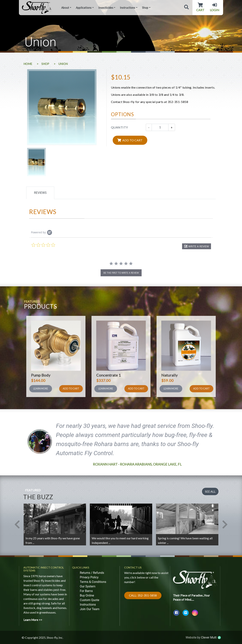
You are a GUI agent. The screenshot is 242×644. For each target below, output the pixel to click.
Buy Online (87, 595)
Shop (45, 64)
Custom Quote (89, 600)
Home (28, 64)
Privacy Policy (89, 577)
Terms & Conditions (93, 582)
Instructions (88, 605)
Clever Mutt (211, 637)
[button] (197, 246)
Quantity (119, 127)
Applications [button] (84, 8)
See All (210, 491)
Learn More (41, 389)
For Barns (86, 591)
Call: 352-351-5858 (143, 595)
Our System (88, 586)
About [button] (65, 8)
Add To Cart (71, 389)
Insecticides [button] (106, 8)
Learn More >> (33, 620)
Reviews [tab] (40, 193)
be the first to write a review (121, 273)
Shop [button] (145, 8)
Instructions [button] (128, 8)
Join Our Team (90, 609)
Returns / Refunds (92, 573)
